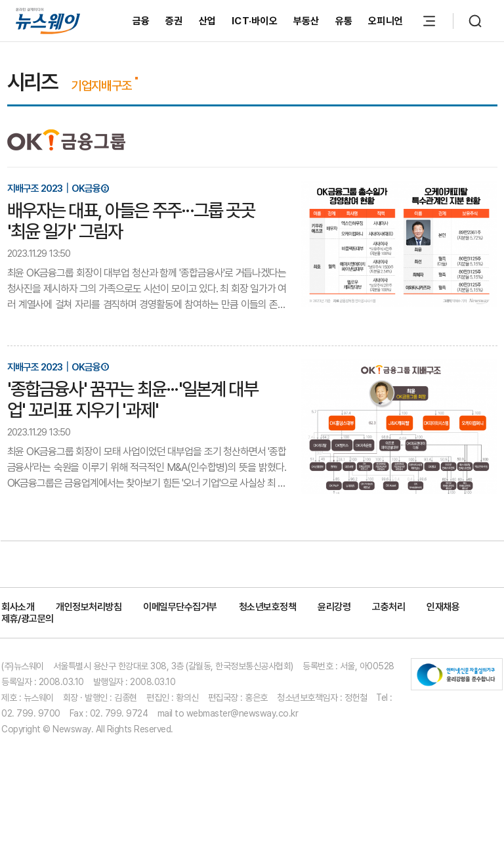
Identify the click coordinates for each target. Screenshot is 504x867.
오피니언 (386, 21)
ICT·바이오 (255, 21)
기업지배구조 (101, 86)
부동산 (306, 21)
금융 (141, 21)
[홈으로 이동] (48, 21)
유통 (344, 21)
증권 (174, 21)
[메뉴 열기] (429, 21)
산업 (208, 21)
